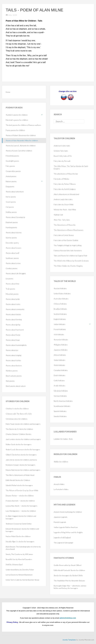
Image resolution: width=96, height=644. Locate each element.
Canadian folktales (61, 370)
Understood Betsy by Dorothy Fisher (20, 570)
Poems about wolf (12, 253)
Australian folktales (61, 299)
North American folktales (63, 401)
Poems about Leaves (13, 248)
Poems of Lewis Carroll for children (19, 151)
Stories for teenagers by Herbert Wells (68, 575)
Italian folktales (59, 360)
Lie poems (9, 279)
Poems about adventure (15, 192)
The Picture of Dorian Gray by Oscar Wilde (22, 490)
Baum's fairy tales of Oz (63, 156)
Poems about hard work (15, 330)
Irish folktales (59, 334)
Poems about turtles (13, 360)
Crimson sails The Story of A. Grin (19, 414)
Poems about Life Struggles (16, 273)
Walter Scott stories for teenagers (19, 444)
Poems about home (13, 335)
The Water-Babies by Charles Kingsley (68, 266)
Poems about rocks (13, 304)
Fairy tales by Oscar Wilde (64, 204)
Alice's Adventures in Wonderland (66, 194)
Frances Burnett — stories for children (20, 501)
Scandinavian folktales (62, 406)
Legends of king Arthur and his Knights (68, 532)
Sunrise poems (11, 238)
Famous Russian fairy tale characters (68, 250)
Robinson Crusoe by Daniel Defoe (19, 524)
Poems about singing (13, 355)
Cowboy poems (12, 268)
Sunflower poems (12, 258)
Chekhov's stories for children (17, 409)
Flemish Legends (60, 522)
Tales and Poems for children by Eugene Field (70, 256)
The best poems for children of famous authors (23, 125)
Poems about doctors (14, 366)
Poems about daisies (13, 314)
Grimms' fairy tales (61, 151)
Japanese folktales (61, 350)
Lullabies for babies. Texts (63, 439)
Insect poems (11, 202)
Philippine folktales (61, 345)
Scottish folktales (60, 314)
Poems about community (15, 309)
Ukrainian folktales (61, 391)
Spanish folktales (60, 411)
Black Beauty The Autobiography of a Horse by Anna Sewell (23, 548)
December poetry (12, 243)
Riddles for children (61, 462)
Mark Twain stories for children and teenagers (23, 424)
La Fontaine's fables (61, 489)
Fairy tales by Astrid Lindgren (65, 189)
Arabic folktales (59, 386)
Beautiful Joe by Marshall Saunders (19, 559)
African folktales (60, 355)
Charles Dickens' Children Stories (18, 434)
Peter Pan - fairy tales (62, 220)
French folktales (60, 329)
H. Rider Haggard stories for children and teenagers (21, 517)
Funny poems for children (15, 130)
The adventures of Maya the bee (66, 174)
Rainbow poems (12, 371)
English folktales (60, 319)
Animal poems (11, 176)
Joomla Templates (69, 640)
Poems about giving (13, 325)
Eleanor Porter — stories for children (20, 496)
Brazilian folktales (60, 309)
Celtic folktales (59, 381)
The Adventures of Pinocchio (65, 225)
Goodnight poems (12, 161)
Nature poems (11, 181)
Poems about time (12, 284)
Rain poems (10, 381)
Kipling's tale (58, 215)
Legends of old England (62, 537)
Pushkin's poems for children (17, 115)
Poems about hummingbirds (16, 345)
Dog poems (10, 186)
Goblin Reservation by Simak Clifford (67, 565)
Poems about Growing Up (15, 217)
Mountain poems (12, 294)
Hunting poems (11, 227)
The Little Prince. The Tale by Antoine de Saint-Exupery (71, 167)
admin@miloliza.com (68, 618)
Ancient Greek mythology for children (68, 512)
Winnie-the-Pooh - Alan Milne (65, 210)
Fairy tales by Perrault (62, 161)
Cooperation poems (13, 171)
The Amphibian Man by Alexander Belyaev (69, 581)
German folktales (60, 396)
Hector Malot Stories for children (18, 536)
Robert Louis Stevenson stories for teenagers (23, 450)
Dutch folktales (59, 375)
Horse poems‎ (11, 197)
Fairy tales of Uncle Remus (64, 235)
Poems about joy (12, 350)
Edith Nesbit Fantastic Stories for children (69, 570)
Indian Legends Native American (66, 527)
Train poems (10, 289)
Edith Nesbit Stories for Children (18, 480)
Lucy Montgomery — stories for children (21, 511)
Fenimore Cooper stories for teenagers (20, 465)
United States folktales (62, 294)
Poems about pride (13, 299)
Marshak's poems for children (17, 120)
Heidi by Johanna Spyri (14, 564)
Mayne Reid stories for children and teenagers (23, 470)
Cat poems (10, 207)
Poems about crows (13, 263)
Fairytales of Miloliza (61, 179)
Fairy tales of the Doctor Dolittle (66, 240)
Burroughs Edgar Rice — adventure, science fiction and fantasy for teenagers (70, 587)
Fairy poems (10, 166)
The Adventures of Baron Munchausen (68, 230)
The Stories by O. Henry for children (19, 429)
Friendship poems (12, 156)
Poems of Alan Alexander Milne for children (22, 140)
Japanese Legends (60, 517)
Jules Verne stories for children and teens (21, 460)
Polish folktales (59, 365)
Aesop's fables (59, 484)
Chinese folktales (60, 304)
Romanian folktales (61, 340)
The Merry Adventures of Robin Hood (20, 475)
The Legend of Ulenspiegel (63, 543)
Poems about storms (14, 233)
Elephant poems (12, 222)
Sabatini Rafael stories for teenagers (19, 485)
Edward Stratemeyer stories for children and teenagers (22, 530)
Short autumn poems (14, 376)
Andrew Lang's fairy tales (63, 199)
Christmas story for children (16, 419)
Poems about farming (14, 320)
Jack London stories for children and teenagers (23, 439)
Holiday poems (11, 212)
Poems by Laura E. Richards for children (21, 146)
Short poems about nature (16, 386)
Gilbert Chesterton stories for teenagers (21, 455)
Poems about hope (13, 340)
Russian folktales (60, 288)
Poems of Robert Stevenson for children (21, 135)
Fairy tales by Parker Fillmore (65, 184)
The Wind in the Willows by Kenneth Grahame (71, 261)
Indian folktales (59, 324)
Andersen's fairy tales (62, 146)
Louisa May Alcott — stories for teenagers (21, 506)
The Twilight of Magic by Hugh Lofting (68, 245)
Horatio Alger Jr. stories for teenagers (20, 541)
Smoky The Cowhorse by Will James (19, 554)
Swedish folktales (60, 416)
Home (8, 92)
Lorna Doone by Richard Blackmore (19, 575)
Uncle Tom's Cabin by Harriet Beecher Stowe (22, 580)
